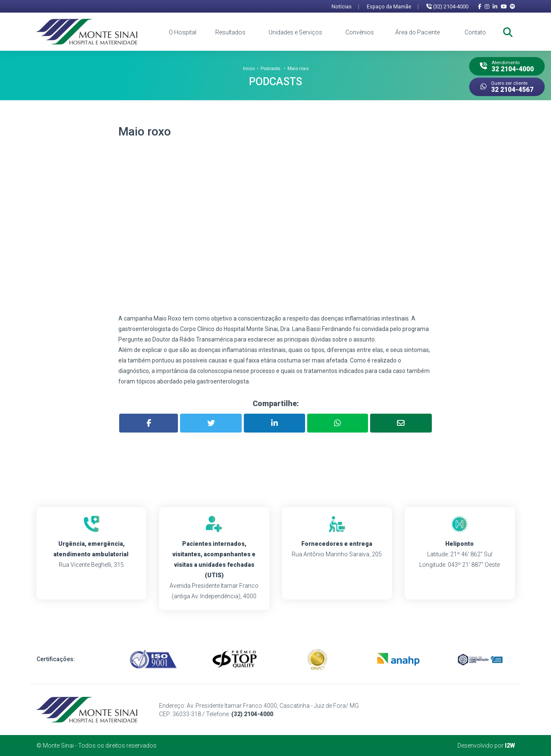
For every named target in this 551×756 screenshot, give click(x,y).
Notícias (345, 7)
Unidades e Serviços (295, 32)
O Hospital (183, 32)
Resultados (230, 32)
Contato (475, 32)
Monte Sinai (58, 746)
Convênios (360, 32)
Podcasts (270, 69)
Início (249, 69)
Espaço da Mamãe (393, 7)
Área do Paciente (418, 32)
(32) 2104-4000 (447, 7)
